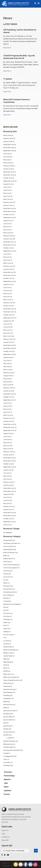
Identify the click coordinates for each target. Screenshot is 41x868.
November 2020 (9, 312)
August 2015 (7, 470)
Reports (7, 779)
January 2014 (8, 509)
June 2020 (7, 327)
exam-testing (8, 595)
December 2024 (9, 172)
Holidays (6, 632)
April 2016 (7, 446)
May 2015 (6, 476)
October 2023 (8, 214)
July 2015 (6, 473)
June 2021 (7, 291)
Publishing (7, 695)
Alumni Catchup (9, 546)
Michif (5, 665)
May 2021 (6, 294)
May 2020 (7, 330)
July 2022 (6, 254)
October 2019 (8, 351)
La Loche (6, 641)
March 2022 (7, 263)
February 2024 (8, 202)
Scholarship (7, 714)
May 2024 (7, 193)
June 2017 (7, 406)
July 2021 (6, 287)
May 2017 (6, 409)
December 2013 (9, 513)
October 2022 (8, 248)
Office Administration (10, 677)
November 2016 (9, 427)
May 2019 (6, 364)
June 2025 (7, 157)
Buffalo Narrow (8, 559)
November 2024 (9, 175)
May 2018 (7, 379)
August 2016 (7, 433)
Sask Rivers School (9, 711)
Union (5, 759)
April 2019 (7, 367)
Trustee (6, 753)
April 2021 (7, 297)
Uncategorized (8, 756)
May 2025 (6, 160)
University (7, 762)
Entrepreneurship (9, 592)
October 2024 (8, 178)
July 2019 (6, 360)
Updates (8, 790)
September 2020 (9, 318)
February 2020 (8, 339)
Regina (6, 702)
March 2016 (7, 449)
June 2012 (7, 525)
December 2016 (9, 424)
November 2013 (9, 516)
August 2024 (7, 184)
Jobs (6, 783)
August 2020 (8, 321)
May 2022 (6, 257)
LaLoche (6, 644)
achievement (8, 540)
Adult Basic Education (10, 543)
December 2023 (9, 208)
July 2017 (6, 403)
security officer (8, 717)
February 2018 (8, 388)
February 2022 (8, 266)
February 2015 (8, 482)
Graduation (7, 619)
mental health (8, 656)
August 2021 (7, 284)
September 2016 (9, 430)
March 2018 (7, 385)
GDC (5, 607)
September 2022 (9, 251)
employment (8, 589)
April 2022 (7, 260)
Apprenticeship (8, 549)
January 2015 (8, 485)
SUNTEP (6, 735)
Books (5, 556)
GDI (4, 610)
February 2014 (8, 506)
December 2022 (9, 242)
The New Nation (8, 747)
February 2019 (8, 373)
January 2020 (8, 342)
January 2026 (8, 141)
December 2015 (9, 458)
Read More (7, 48)
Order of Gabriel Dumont (11, 680)
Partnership (7, 683)
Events (10, 738)
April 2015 (7, 479)
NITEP (5, 668)
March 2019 (7, 370)
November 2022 (9, 245)
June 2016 (7, 440)
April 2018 (7, 382)
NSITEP (6, 671)
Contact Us (6, 837)
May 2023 (6, 227)
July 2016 (7, 436)
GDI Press (6, 616)
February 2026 (8, 138)
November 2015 (9, 461)
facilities (6, 598)
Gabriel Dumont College (11, 604)
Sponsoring (7, 726)
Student (6, 729)
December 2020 (9, 309)
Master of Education (10, 650)
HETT (5, 626)
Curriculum (7, 577)
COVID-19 (7, 571)
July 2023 (6, 224)
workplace (7, 765)
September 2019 (9, 354)
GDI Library (7, 613)
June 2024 (7, 190)
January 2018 (8, 391)
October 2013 (8, 519)
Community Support (10, 568)
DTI (4, 580)
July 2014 (6, 497)
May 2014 (6, 503)
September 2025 (9, 151)
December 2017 (9, 394)
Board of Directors (9, 553)
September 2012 (9, 522)
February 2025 (8, 166)
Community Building (10, 565)
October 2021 (8, 278)
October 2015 (8, 464)
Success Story (8, 732)
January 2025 (8, 169)
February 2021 (8, 303)
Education (7, 586)
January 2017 (8, 421)
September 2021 (9, 281)
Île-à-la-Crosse (8, 635)
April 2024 (7, 196)
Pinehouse (7, 686)
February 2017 (8, 418)
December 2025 (9, 145)
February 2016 (8, 452)
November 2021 (9, 275)
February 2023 (8, 236)
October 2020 (8, 315)
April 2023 (7, 230)
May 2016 (7, 443)
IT (4, 638)
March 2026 (7, 135)
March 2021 (7, 300)
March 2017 (7, 415)
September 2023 (9, 218)
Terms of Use (6, 863)
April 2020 (7, 333)
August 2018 (7, 376)
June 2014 (7, 500)
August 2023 (7, 221)
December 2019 (9, 345)
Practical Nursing (9, 689)
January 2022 (8, 269)
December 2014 (9, 488)
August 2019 (7, 357)
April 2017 (7, 412)
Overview (8, 772)
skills (5, 723)
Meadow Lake (8, 653)
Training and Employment (12, 750)
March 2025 (7, 163)
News (6, 787)
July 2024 (7, 187)
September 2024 (9, 181)
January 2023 (8, 239)
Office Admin (8, 674)
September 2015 (9, 467)
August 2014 (7, 494)
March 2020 (7, 336)
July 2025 (6, 154)
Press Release (8, 692)
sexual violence (8, 720)
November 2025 (9, 148)
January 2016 (8, 455)
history (5, 629)
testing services (8, 744)
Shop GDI (5, 840)
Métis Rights (7, 662)
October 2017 (8, 397)
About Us (5, 830)
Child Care (7, 562)
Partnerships (9, 776)
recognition (7, 698)
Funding (6, 601)
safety (5, 708)
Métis (5, 659)
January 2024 (8, 205)
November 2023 (9, 211)
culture (6, 574)
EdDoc (5, 583)
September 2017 (9, 400)
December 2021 (9, 272)
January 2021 (8, 306)
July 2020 (7, 324)
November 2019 (9, 348)
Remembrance (8, 705)
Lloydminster (8, 647)
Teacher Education (9, 741)
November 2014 (9, 491)
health (5, 622)
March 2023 (7, 233)
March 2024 (7, 199)
